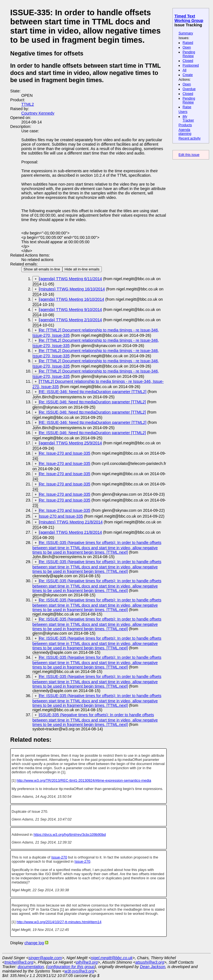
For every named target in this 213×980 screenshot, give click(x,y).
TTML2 (28, 104)
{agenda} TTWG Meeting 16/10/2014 (72, 299)
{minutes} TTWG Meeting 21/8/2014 (71, 522)
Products (185, 125)
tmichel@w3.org (19, 962)
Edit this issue (189, 155)
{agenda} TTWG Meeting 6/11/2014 (71, 279)
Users (183, 112)
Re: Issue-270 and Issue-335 (65, 453)
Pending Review (189, 54)
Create (188, 75)
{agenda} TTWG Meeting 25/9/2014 (71, 443)
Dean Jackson (153, 967)
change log (34, 943)
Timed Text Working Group (189, 18)
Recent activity (190, 138)
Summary (186, 33)
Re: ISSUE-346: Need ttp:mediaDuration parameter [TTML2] (93, 402)
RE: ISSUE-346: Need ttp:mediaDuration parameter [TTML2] (93, 392)
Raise (187, 107)
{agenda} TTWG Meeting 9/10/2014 (71, 310)
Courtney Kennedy (38, 113)
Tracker (188, 118)
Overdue (189, 89)
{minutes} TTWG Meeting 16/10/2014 (72, 289)
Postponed (191, 65)
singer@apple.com (45, 958)
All (184, 70)
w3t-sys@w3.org (79, 971)
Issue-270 (59, 857)
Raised (188, 43)
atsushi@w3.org (150, 962)
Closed (188, 61)
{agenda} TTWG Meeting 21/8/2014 (71, 532)
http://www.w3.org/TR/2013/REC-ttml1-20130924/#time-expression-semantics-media (84, 780)
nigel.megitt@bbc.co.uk (112, 958)
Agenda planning (185, 132)
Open (187, 47)
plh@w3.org (87, 962)
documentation (31, 967)
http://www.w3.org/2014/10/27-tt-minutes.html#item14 (59, 922)
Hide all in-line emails (82, 269)
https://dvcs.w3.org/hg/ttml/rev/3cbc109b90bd (70, 835)
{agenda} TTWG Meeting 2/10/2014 (71, 320)
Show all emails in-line (42, 269)
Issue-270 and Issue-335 (61, 516)
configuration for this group (71, 967)
